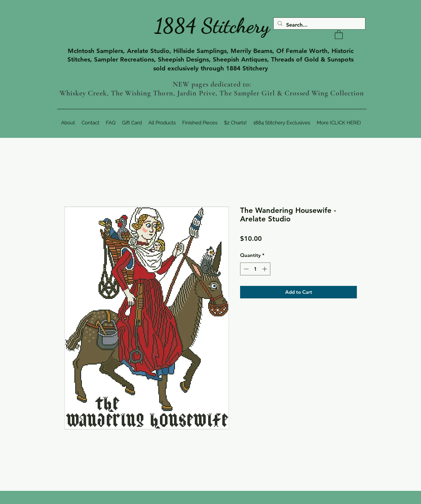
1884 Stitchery (212, 26)
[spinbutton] (255, 269)
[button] (339, 34)
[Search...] (319, 25)
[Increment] (265, 269)
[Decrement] (246, 269)
